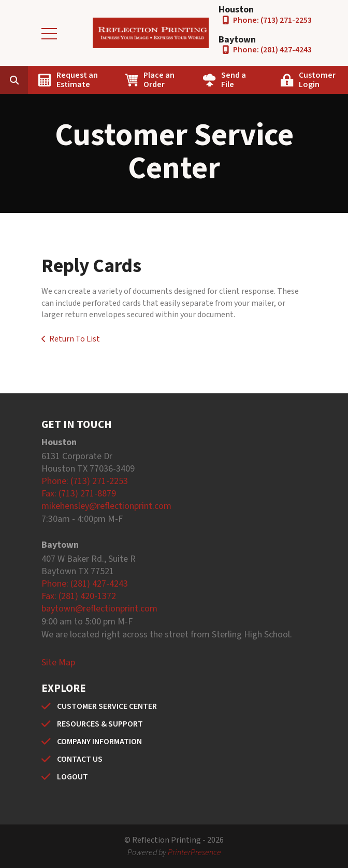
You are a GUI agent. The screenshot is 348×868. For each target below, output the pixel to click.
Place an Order (159, 80)
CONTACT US (80, 759)
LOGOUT (72, 777)
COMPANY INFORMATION (99, 742)
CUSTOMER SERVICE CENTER (107, 706)
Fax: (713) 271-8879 (79, 494)
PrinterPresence (194, 852)
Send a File (234, 80)
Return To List (75, 339)
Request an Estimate (77, 80)
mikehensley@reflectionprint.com (106, 506)
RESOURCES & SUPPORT (100, 724)
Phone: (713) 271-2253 (272, 20)
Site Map (58, 663)
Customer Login (317, 80)
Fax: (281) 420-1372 (79, 596)
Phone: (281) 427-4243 (272, 50)
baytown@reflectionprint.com (99, 609)
